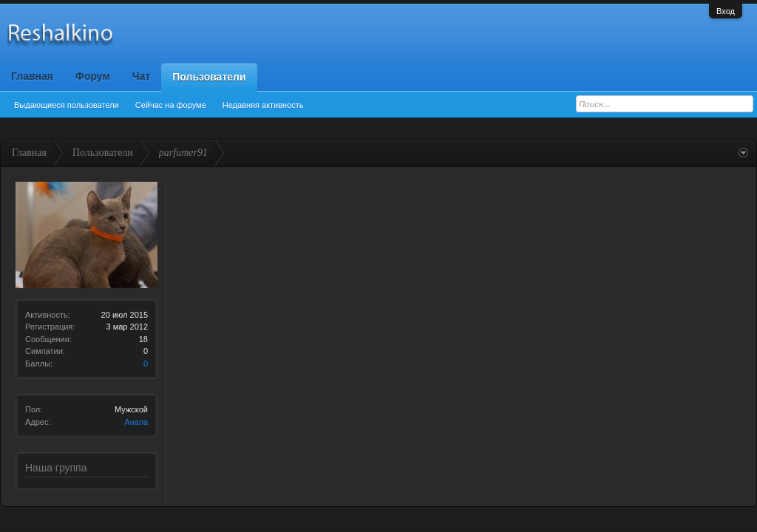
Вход (726, 11)
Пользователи (209, 77)
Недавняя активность (263, 105)
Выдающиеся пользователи (67, 105)
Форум (93, 76)
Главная (32, 76)
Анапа (136, 422)
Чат (141, 76)
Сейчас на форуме (171, 105)
